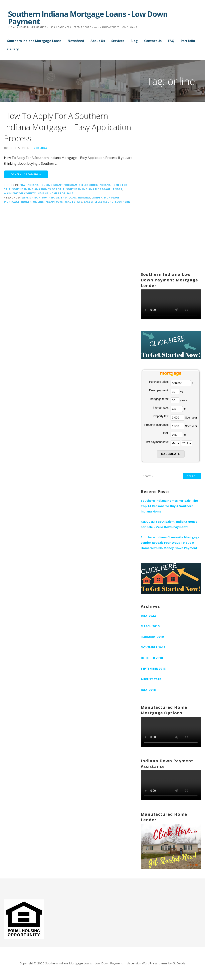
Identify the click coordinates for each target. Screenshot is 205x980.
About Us (98, 41)
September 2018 (153, 668)
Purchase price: (159, 382)
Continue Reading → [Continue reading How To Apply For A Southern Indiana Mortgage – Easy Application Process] (26, 174)
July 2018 (148, 690)
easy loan (69, 197)
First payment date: (157, 442)
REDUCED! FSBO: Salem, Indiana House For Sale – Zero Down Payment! (169, 524)
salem (88, 202)
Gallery (13, 49)
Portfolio (188, 41)
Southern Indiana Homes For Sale (38, 189)
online (38, 202)
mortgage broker (18, 202)
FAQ (171, 41)
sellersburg (104, 202)
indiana (84, 197)
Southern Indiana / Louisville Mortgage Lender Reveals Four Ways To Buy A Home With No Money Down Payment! (170, 542)
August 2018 (151, 679)
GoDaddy (179, 963)
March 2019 (150, 626)
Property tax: (161, 416)
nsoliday (41, 148)
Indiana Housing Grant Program (52, 185)
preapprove (54, 202)
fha (22, 185)
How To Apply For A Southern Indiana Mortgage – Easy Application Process (68, 127)
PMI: (166, 433)
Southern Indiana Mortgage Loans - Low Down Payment (88, 18)
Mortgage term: (159, 399)
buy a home (51, 197)
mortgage (112, 197)
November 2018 (153, 647)
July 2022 (148, 615)
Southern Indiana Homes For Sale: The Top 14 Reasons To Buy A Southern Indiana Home (169, 506)
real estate (73, 202)
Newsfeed (76, 41)
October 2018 (152, 658)
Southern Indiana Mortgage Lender (94, 189)
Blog (134, 41)
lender (97, 197)
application (31, 197)
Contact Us (153, 41)
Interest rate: (161, 408)
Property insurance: (156, 425)
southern (123, 202)
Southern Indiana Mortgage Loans (34, 41)
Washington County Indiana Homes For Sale (39, 193)
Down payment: (159, 390)
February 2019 (152, 637)
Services (118, 41)
